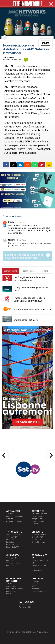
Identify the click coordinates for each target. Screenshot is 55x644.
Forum (9, 594)
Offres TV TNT (37, 537)
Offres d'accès (12, 586)
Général (35, 586)
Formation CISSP (26, 607)
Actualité (10, 584)
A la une (10, 514)
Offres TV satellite (39, 535)
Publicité (35, 584)
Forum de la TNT (13, 547)
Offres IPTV (36, 540)
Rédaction (36, 581)
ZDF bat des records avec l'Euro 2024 (32, 310)
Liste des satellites (39, 514)
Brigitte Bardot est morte (26, 320)
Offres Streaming (38, 542)
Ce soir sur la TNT (39, 565)
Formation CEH (25, 605)
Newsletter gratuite (14, 521)
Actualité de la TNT (14, 535)
